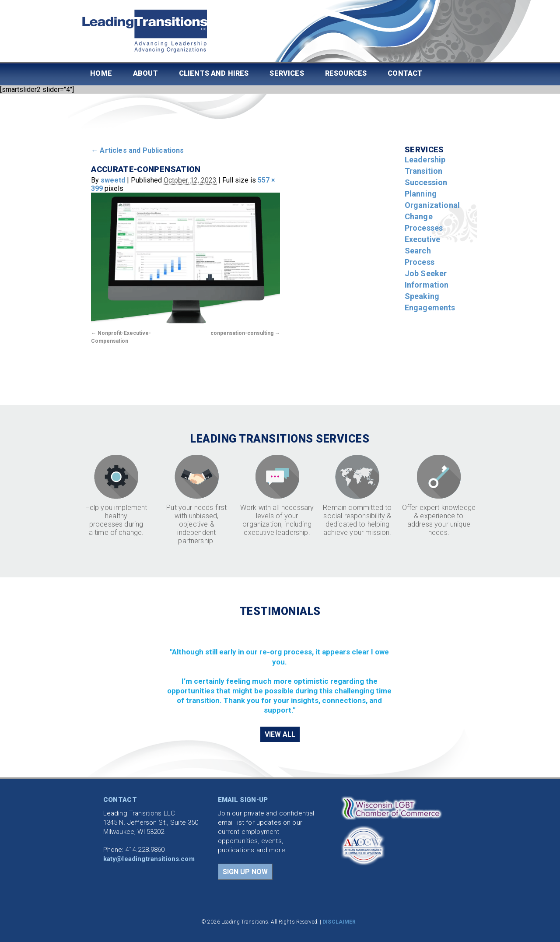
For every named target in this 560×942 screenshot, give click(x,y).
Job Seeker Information (427, 279)
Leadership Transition (425, 165)
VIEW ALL (280, 734)
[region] (280, 671)
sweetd (113, 180)
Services (287, 73)
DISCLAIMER (339, 922)
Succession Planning (426, 188)
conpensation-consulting (242, 333)
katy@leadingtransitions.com (149, 859)
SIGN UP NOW (245, 872)
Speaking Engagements (430, 302)
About (145, 73)
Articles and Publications (137, 150)
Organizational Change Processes (432, 216)
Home (101, 73)
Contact (405, 73)
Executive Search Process (422, 251)
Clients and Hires (214, 73)
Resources (346, 73)
